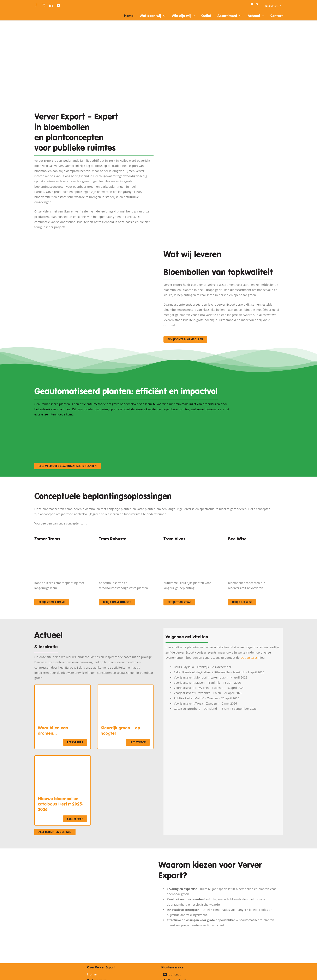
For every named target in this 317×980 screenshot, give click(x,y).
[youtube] (58, 5)
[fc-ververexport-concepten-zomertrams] (62, 545)
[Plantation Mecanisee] (223, 133)
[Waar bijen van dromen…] (63, 688)
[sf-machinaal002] (133, 422)
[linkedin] (51, 5)
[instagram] (43, 5)
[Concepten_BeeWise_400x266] (255, 545)
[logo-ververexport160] (43, 12)
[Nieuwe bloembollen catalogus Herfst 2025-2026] (63, 758)
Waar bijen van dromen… (53, 731)
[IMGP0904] (126, 545)
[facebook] (36, 5)
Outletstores (249, 658)
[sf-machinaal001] (65, 422)
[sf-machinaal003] (201, 422)
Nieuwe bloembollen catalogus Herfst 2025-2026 (60, 804)
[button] (257, 4)
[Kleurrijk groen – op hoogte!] (125, 688)
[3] (94, 260)
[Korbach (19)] (191, 545)
